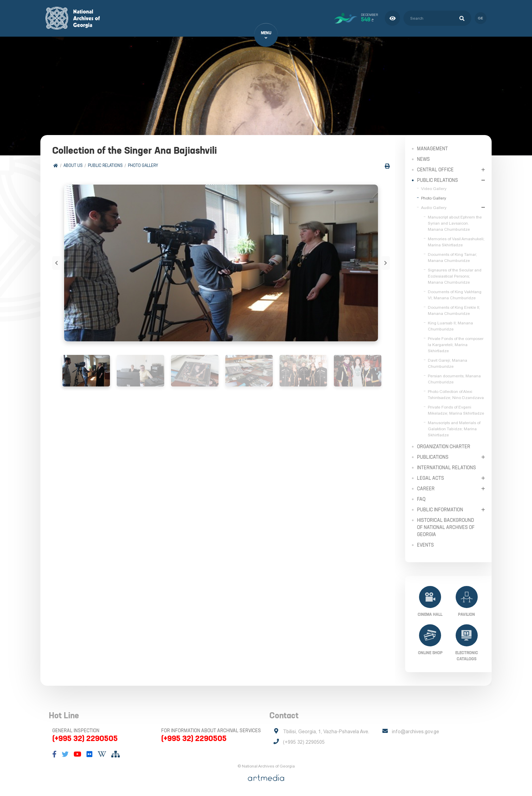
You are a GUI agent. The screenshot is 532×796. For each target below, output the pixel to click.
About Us (73, 165)
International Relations (446, 467)
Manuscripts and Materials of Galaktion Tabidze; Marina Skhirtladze (454, 429)
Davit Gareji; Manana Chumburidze (448, 363)
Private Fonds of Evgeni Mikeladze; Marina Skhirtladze (456, 410)
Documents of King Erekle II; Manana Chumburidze (454, 310)
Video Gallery (434, 188)
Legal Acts (431, 478)
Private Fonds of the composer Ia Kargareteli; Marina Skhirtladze (456, 344)
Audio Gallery (434, 207)
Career (426, 488)
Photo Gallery (143, 165)
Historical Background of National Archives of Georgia (446, 527)
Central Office (435, 169)
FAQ (421, 499)
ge (481, 18)
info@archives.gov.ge (415, 732)
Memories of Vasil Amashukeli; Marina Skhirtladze (456, 242)
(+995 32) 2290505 (85, 738)
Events (425, 545)
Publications (433, 457)
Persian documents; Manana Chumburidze (454, 379)
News (423, 159)
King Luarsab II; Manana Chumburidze (450, 326)
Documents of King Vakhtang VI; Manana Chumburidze (455, 295)
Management (432, 148)
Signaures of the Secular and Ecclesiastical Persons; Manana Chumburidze (455, 276)
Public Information (440, 509)
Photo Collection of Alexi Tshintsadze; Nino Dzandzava (456, 394)
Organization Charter (444, 446)
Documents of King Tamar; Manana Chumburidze (452, 257)
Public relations (105, 165)
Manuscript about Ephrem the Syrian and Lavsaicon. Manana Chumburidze (455, 223)
